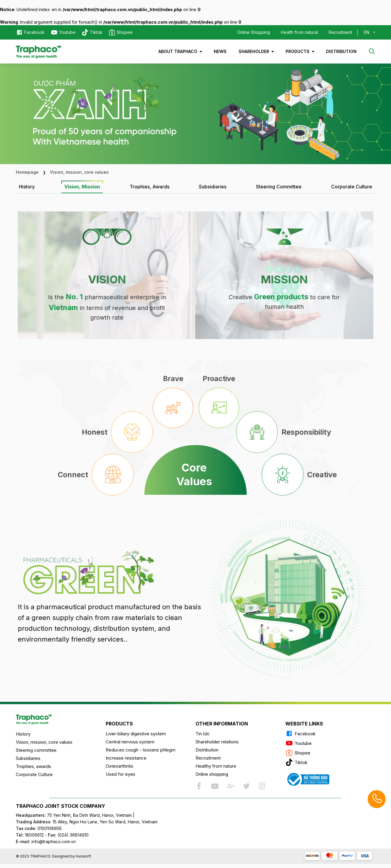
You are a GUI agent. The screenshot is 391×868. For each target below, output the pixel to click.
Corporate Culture (34, 774)
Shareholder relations (217, 742)
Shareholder (254, 51)
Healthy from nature (216, 766)
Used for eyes (121, 774)
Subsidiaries (28, 758)
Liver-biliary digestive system (136, 734)
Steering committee (36, 750)
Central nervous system (130, 742)
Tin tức (203, 734)
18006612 (34, 835)
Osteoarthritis (119, 766)
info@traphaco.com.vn (46, 841)
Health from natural (299, 32)
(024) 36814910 (73, 835)
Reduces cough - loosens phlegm (141, 750)
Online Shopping (254, 32)
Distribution (341, 51)
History (23, 734)
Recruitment (340, 32)
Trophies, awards (34, 766)
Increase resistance (126, 758)
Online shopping (212, 774)
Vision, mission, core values (44, 742)
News (220, 51)
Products (298, 51)
